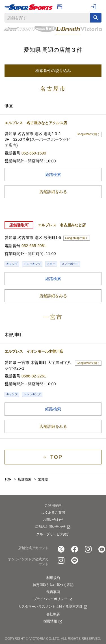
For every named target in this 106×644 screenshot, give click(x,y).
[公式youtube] (102, 549)
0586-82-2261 (34, 376)
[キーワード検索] (96, 18)
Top (57, 457)
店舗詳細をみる (53, 192)
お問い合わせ (53, 520)
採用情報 (53, 622)
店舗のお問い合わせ (53, 527)
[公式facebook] (75, 549)
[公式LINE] (75, 560)
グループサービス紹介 (53, 534)
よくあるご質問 (53, 513)
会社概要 (53, 614)
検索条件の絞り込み (53, 71)
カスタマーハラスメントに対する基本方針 (53, 607)
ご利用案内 (53, 506)
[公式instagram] (88, 549)
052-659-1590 (34, 153)
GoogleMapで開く (89, 134)
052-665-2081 (34, 246)
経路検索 (73, 174)
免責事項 (53, 592)
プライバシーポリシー (53, 600)
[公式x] (61, 549)
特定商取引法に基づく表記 (53, 585)
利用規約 (53, 578)
